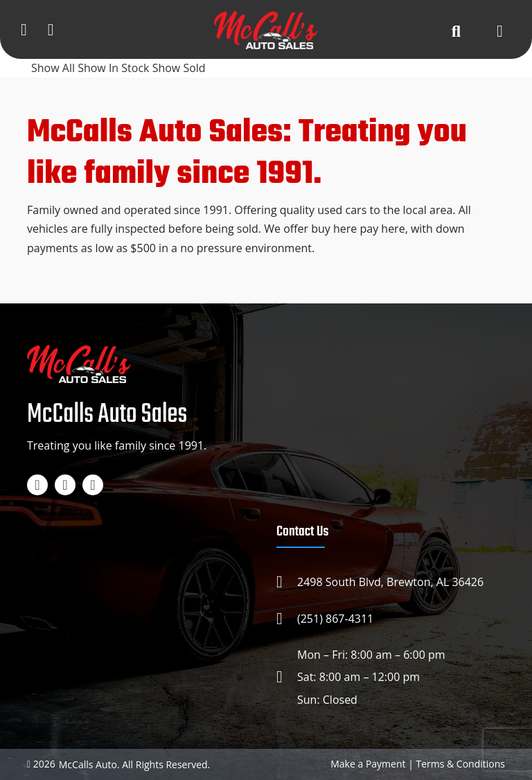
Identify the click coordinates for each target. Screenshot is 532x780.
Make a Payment (368, 764)
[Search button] (456, 30)
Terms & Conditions (460, 764)
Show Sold (179, 68)
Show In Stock (115, 68)
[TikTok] (93, 485)
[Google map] (51, 29)
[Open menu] (500, 30)
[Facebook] (37, 485)
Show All (54, 68)
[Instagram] (65, 485)
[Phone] (24, 29)
